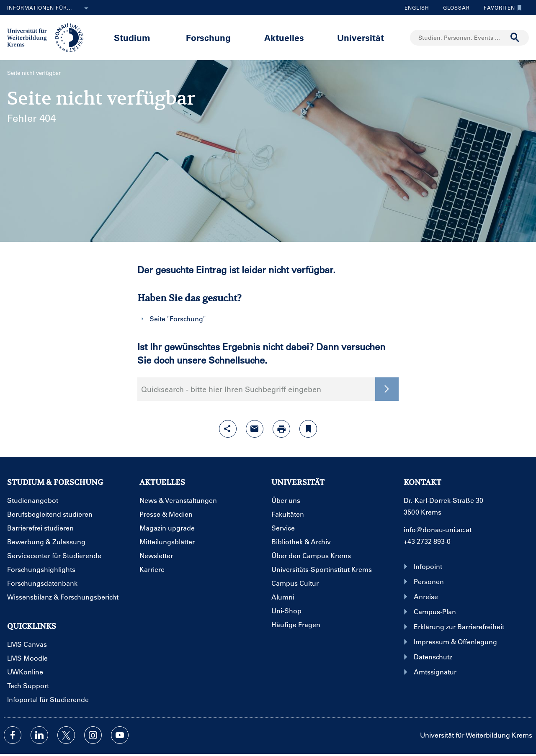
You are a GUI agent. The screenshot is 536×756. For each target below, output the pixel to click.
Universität (361, 37)
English (417, 8)
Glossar (453, 8)
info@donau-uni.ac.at (438, 529)
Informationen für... (49, 8)
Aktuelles (284, 37)
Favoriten (501, 8)
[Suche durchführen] (515, 38)
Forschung (208, 37)
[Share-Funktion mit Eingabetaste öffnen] (228, 429)
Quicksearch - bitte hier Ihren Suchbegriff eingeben (231, 389)
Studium (132, 37)
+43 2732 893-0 (427, 541)
